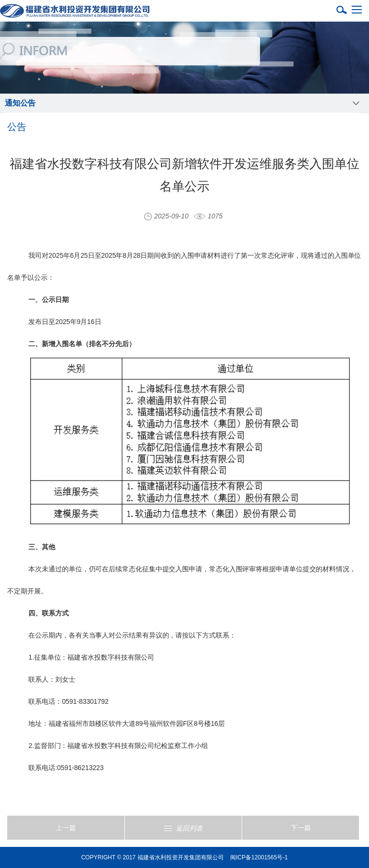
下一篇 (301, 828)
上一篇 (66, 828)
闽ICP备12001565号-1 (259, 857)
